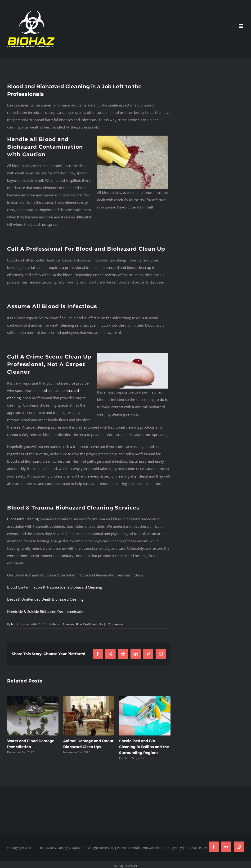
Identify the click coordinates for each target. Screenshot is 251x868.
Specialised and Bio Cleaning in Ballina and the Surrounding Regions (144, 747)
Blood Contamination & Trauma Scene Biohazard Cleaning (54, 587)
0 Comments (115, 624)
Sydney (177, 848)
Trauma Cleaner (196, 848)
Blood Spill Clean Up (89, 624)
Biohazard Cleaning (23, 519)
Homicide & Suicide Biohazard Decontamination (46, 611)
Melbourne (161, 848)
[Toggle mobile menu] (241, 26)
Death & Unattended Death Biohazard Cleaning (45, 599)
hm (13, 624)
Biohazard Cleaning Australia (60, 848)
